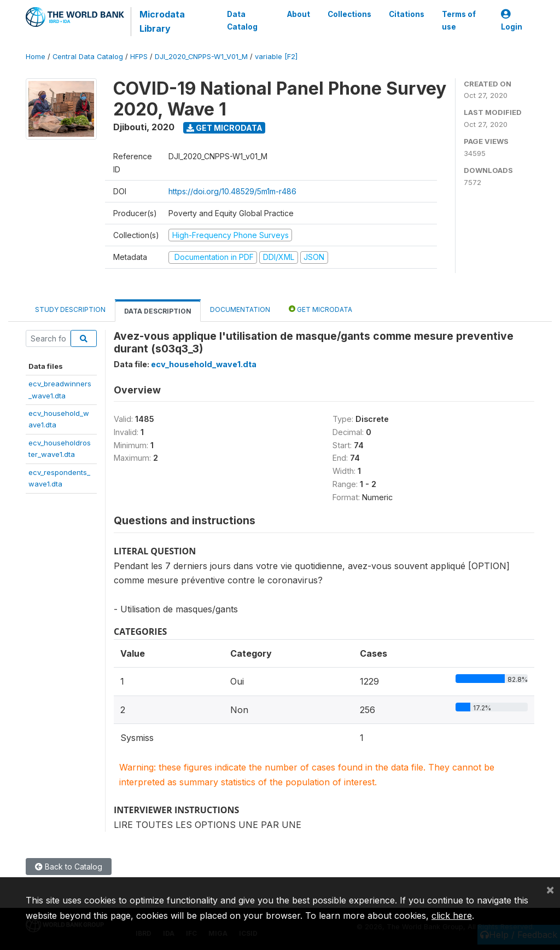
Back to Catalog (69, 867)
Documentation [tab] (240, 309)
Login (512, 21)
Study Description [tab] (70, 309)
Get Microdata (224, 128)
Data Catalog (242, 20)
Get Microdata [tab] (320, 309)
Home (36, 57)
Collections (349, 14)
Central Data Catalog (88, 57)
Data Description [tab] (158, 311)
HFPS (139, 57)
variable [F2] (276, 57)
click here (452, 916)
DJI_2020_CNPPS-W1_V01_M (201, 57)
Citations (407, 14)
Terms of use (459, 20)
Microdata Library (162, 21)
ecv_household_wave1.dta (204, 364)
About (299, 14)
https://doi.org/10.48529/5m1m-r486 (232, 191)
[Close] (550, 889)
